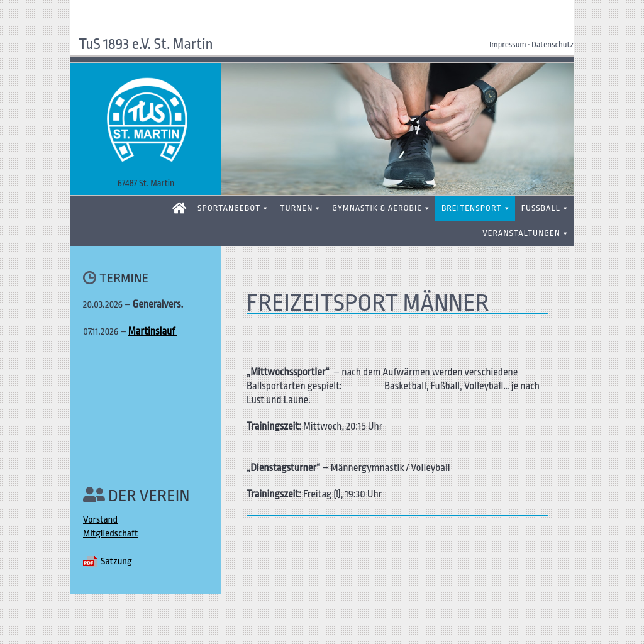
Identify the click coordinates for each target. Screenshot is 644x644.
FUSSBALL (541, 208)
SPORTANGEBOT (229, 208)
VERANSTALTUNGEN (521, 233)
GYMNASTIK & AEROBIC (377, 208)
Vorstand (100, 520)
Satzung (116, 561)
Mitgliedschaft (110, 534)
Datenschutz (552, 44)
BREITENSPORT (472, 208)
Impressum (508, 44)
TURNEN (296, 208)
